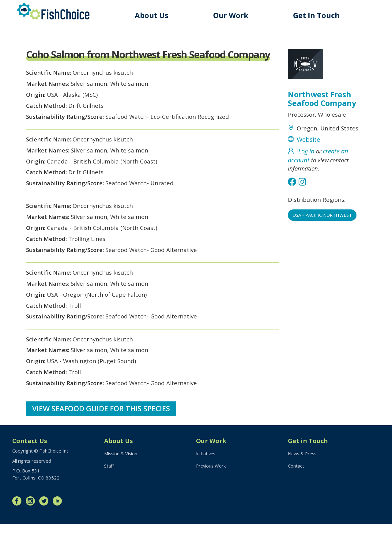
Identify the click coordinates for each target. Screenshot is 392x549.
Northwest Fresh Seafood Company (322, 100)
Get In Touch (317, 15)
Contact (296, 491)
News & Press (303, 479)
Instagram (32, 526)
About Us (154, 15)
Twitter (45, 526)
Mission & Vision (121, 479)
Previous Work (211, 491)
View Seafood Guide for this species (102, 433)
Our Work (233, 15)
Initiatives (206, 479)
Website (308, 142)
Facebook (18, 526)
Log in (306, 154)
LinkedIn (59, 526)
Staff (109, 491)
